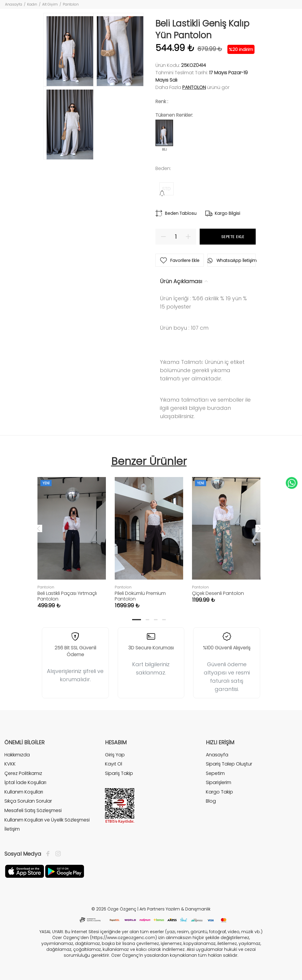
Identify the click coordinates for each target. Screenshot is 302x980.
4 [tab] (164, 620)
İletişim (12, 829)
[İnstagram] (57, 854)
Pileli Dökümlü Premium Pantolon (140, 596)
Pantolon (71, 4)
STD (166, 189)
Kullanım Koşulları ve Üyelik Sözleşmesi (47, 820)
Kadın (32, 4)
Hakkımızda (17, 755)
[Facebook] (49, 854)
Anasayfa (14, 4)
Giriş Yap (115, 755)
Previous (39, 528)
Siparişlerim (219, 782)
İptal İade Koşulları (25, 782)
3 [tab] (156, 620)
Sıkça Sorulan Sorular (28, 801)
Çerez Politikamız (23, 773)
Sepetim (215, 773)
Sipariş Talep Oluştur (229, 764)
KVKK (10, 764)
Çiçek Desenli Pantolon (218, 593)
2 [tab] (147, 620)
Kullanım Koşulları (24, 792)
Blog (211, 801)
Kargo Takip (219, 792)
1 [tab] (137, 620)
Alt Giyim (50, 4)
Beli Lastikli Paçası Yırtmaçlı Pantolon (67, 596)
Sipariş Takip (119, 773)
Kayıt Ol (114, 764)
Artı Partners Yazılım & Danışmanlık (175, 909)
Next (259, 528)
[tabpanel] (72, 537)
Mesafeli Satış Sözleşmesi (33, 810)
